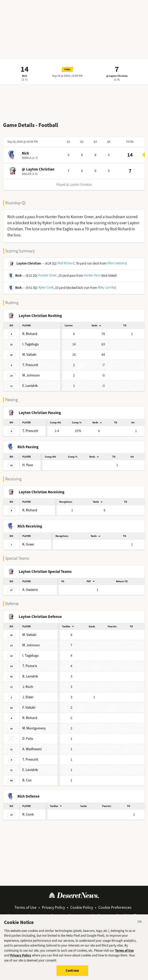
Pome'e (30, 666)
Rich (25, 76)
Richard (30, 334)
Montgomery (34, 728)
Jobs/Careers (99, 916)
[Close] (140, 925)
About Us (14, 916)
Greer (28, 544)
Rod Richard (66, 263)
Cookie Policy (82, 907)
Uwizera (30, 590)
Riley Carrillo (106, 287)
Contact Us (36, 916)
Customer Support (67, 916)
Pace (28, 465)
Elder (28, 697)
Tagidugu (31, 344)
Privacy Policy (53, 907)
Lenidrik (30, 386)
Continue (72, 974)
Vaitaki (29, 355)
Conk (28, 814)
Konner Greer (48, 275)
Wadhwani (32, 749)
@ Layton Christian (117, 76)
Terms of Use (25, 907)
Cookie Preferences (115, 907)
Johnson (31, 375)
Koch (28, 687)
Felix (28, 739)
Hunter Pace (92, 275)
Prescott (30, 365)
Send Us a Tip (128, 916)
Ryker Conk (46, 287)
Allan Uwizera (117, 263)
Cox (27, 780)
